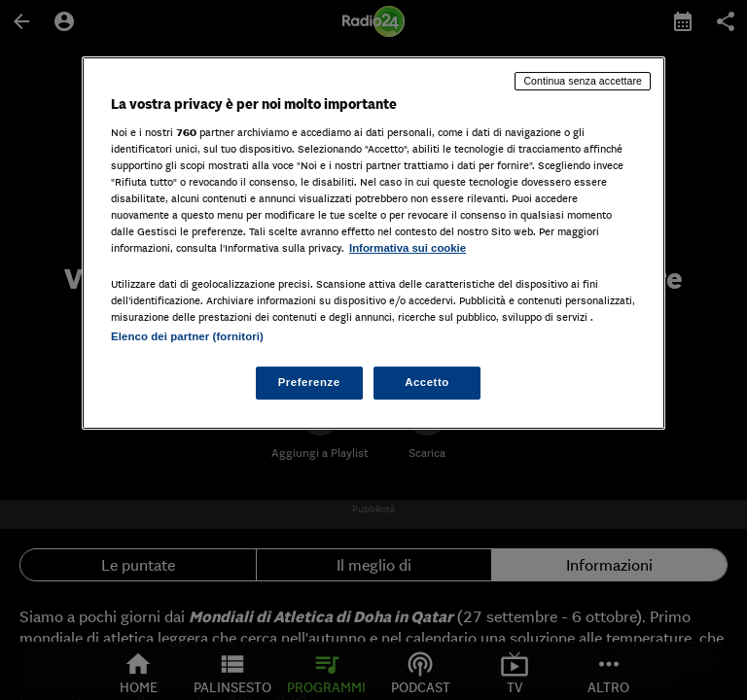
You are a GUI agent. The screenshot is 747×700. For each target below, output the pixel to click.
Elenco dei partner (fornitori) (187, 336)
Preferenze (309, 382)
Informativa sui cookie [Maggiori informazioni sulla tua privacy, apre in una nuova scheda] (408, 248)
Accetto (427, 382)
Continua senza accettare (583, 81)
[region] (373, 243)
